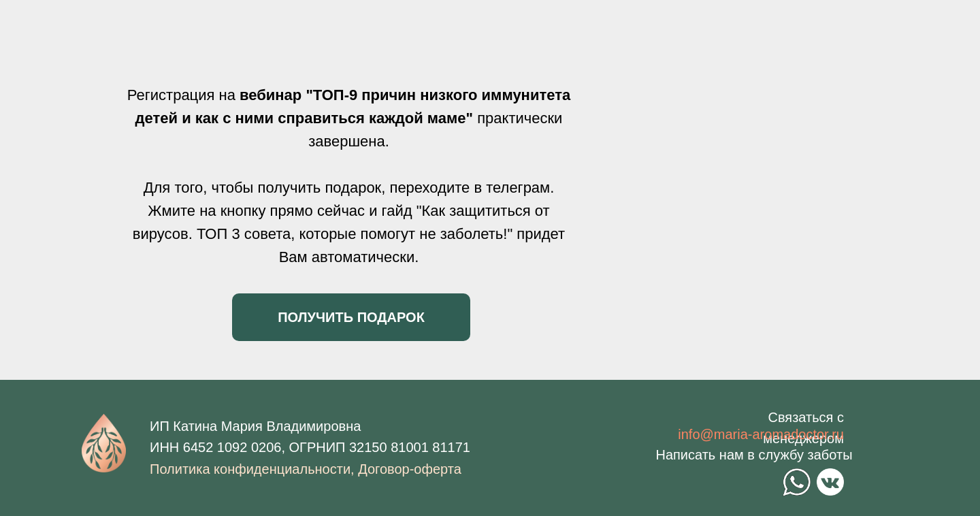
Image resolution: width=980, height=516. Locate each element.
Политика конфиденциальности (250, 469)
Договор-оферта (410, 469)
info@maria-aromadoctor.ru (761, 434)
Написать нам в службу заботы (754, 455)
